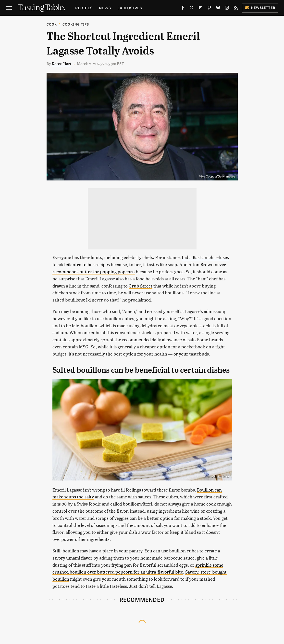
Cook (52, 24)
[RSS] (236, 9)
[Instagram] (227, 9)
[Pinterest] (209, 9)
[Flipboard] (200, 9)
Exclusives (130, 8)
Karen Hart (62, 63)
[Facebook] (183, 9)
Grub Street (141, 286)
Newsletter (260, 7)
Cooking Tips (76, 24)
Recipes (84, 8)
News (105, 8)
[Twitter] (192, 9)
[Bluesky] (218, 9)
